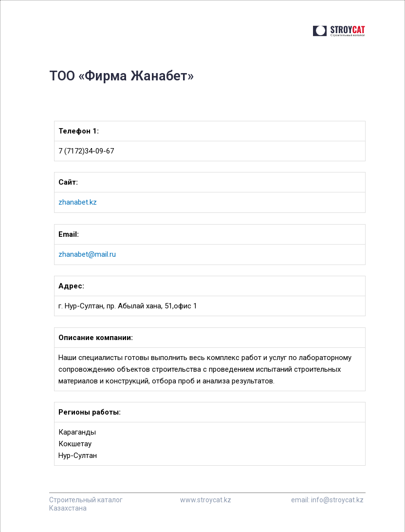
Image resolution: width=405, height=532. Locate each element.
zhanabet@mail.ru (87, 254)
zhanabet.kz (78, 202)
